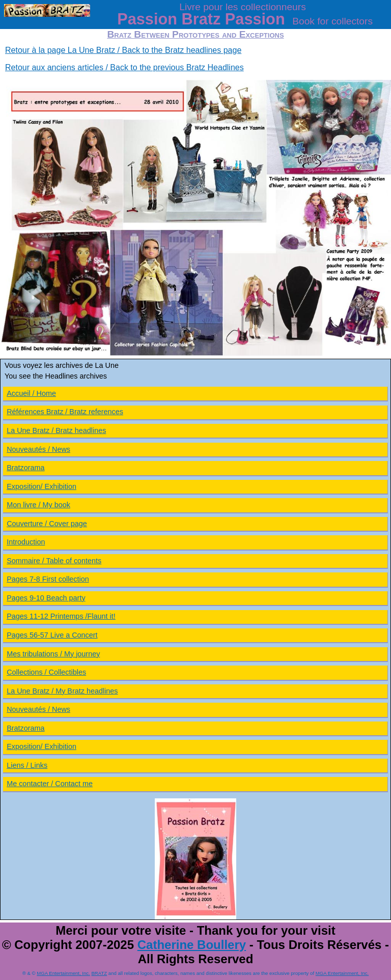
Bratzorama (25, 468)
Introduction (26, 542)
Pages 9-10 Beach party (46, 598)
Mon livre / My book (38, 505)
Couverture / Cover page (47, 524)
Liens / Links (27, 765)
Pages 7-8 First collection (48, 579)
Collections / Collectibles (46, 672)
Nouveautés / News (38, 449)
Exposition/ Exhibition (41, 486)
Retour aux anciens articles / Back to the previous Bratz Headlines (124, 67)
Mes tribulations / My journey (53, 654)
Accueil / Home (31, 393)
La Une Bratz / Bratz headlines (56, 430)
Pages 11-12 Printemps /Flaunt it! (61, 616)
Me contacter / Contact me (50, 784)
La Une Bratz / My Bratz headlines (62, 691)
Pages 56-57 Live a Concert (52, 635)
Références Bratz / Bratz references (65, 412)
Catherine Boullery (192, 945)
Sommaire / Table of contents (54, 561)
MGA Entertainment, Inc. (63, 973)
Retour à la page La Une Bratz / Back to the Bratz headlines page (123, 50)
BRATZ (99, 973)
